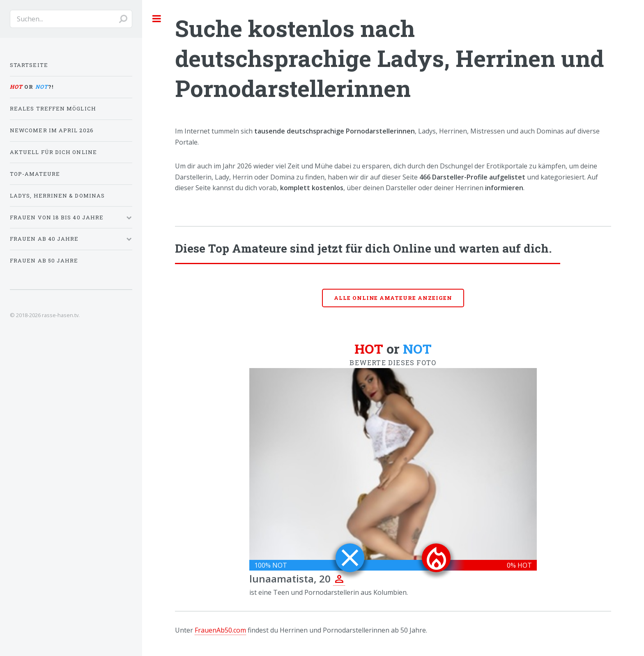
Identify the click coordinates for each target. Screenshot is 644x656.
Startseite (29, 65)
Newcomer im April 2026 (52, 130)
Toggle (157, 18)
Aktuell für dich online (53, 152)
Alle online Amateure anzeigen (393, 298)
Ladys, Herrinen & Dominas (57, 196)
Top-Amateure (35, 174)
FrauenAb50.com (220, 630)
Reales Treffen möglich (53, 108)
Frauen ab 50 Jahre (44, 260)
